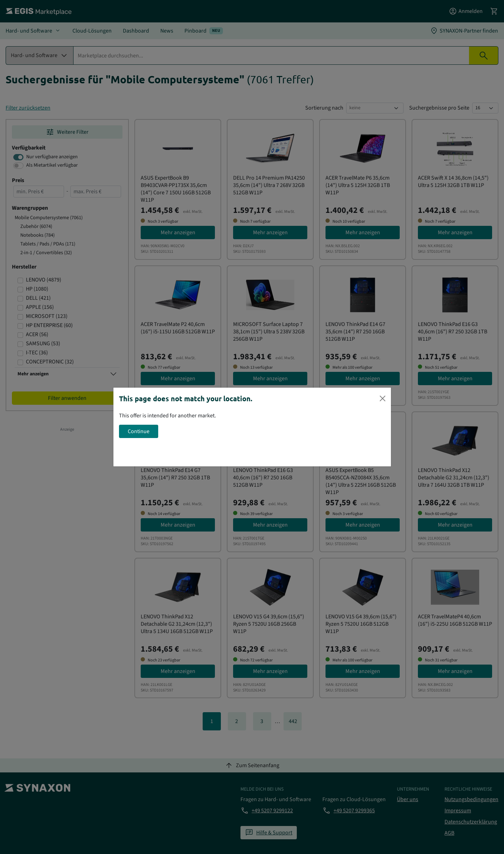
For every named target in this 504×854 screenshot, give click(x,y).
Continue (139, 431)
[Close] (383, 398)
